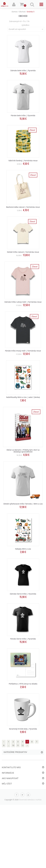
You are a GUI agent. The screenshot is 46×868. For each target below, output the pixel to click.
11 (18, 745)
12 (23, 745)
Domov (15, 12)
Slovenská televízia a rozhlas (30, 800)
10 (13, 745)
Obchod (22, 12)
